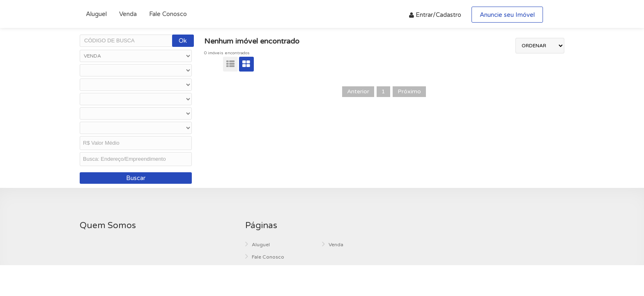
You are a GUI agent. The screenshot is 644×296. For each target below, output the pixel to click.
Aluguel (96, 14)
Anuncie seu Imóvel (507, 15)
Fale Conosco (168, 14)
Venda (128, 14)
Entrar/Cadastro (435, 15)
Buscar (136, 178)
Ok (183, 41)
